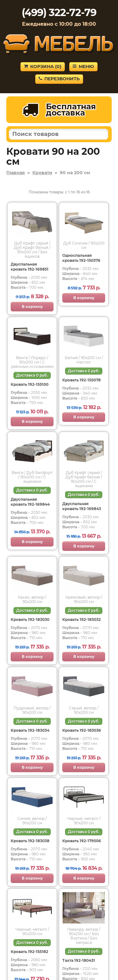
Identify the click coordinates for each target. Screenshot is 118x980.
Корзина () (43, 67)
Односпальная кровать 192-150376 (81, 258)
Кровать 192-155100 (30, 384)
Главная (16, 173)
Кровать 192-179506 (82, 841)
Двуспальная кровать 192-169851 (30, 267)
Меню (83, 67)
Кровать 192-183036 (82, 730)
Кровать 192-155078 (81, 380)
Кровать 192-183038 (30, 841)
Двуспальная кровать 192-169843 (82, 506)
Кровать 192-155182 (29, 952)
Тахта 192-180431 (79, 960)
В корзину (32, 307)
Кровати (42, 173)
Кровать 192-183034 (30, 730)
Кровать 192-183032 (81, 619)
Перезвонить (59, 79)
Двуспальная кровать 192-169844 (30, 502)
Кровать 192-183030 (30, 619)
